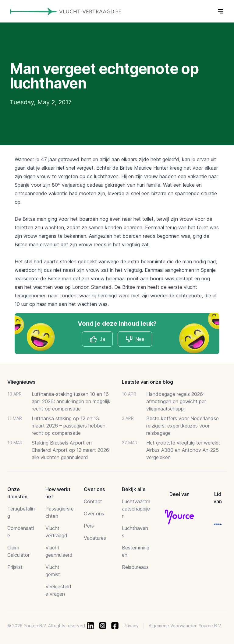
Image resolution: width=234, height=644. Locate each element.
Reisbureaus (135, 567)
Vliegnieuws (21, 382)
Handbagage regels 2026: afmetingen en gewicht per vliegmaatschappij (176, 401)
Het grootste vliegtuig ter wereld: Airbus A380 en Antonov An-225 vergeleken (183, 450)
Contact (93, 501)
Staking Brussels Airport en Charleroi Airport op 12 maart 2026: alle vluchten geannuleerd (71, 450)
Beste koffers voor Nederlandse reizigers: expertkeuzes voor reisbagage (183, 426)
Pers (89, 526)
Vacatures (95, 538)
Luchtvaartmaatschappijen (136, 509)
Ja (97, 339)
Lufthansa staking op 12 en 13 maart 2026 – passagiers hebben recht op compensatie (69, 426)
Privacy (131, 626)
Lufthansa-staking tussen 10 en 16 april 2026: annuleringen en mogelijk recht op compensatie (71, 401)
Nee (135, 339)
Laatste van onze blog (147, 382)
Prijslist (15, 567)
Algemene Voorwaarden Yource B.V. (185, 626)
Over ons (94, 514)
